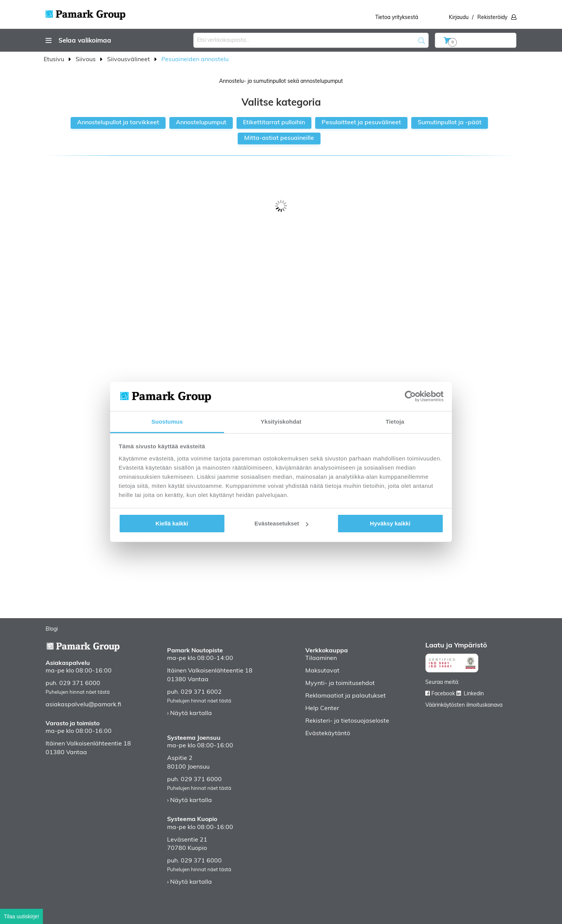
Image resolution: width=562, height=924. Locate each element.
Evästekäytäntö (328, 734)
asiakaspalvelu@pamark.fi (83, 705)
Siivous (86, 60)
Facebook (443, 694)
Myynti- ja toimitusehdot (340, 684)
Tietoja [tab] (395, 422)
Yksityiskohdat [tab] (281, 422)
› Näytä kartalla (189, 714)
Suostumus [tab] (167, 422)
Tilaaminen (321, 658)
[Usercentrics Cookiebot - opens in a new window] (410, 396)
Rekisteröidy (492, 18)
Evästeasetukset (281, 523)
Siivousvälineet (129, 60)
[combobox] (311, 40)
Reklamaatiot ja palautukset (346, 696)
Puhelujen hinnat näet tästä (78, 692)
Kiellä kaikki (172, 523)
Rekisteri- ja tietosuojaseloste (347, 721)
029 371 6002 (201, 692)
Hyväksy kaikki (390, 523)
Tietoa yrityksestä (397, 18)
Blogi (52, 629)
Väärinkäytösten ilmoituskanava (464, 705)
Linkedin (474, 694)
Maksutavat (322, 671)
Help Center (322, 709)
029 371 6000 (80, 684)
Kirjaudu (459, 18)
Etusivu (55, 60)
